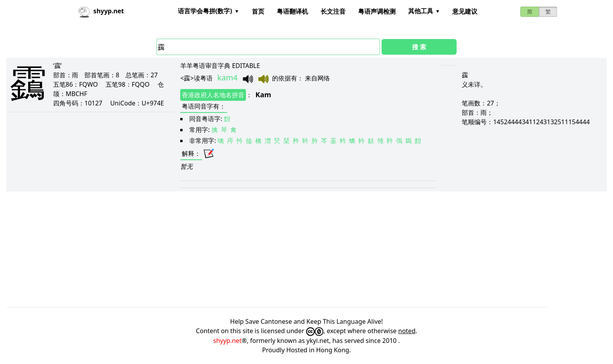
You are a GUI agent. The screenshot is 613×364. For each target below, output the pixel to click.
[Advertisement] (241, 249)
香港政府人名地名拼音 (213, 95)
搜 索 (419, 47)
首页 (258, 11)
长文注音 (333, 11)
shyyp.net (227, 341)
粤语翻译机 (292, 11)
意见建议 (465, 11)
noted (407, 331)
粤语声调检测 (377, 11)
